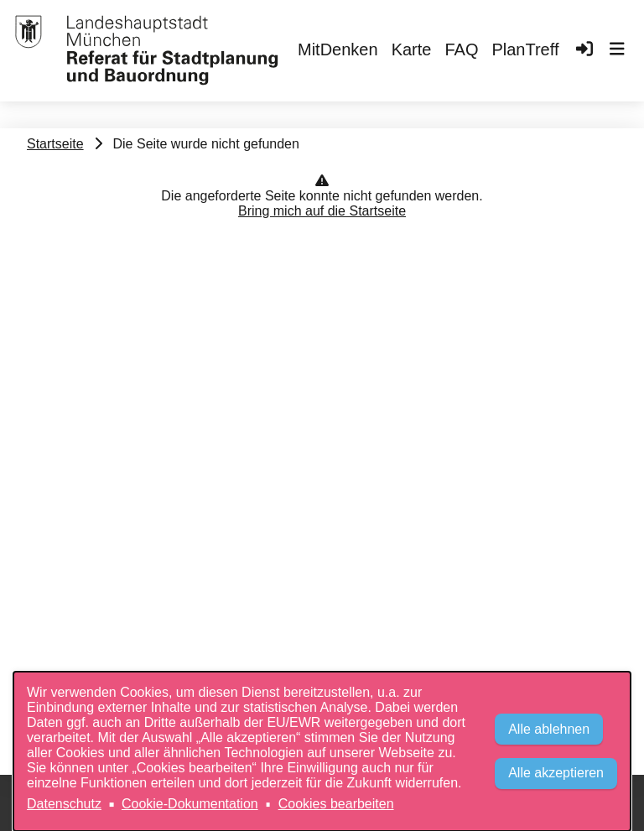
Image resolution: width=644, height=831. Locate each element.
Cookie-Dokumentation (190, 804)
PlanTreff (525, 49)
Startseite (55, 144)
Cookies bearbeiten (336, 804)
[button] (617, 51)
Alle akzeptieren (556, 773)
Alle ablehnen (549, 729)
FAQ (461, 49)
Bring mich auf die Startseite (322, 211)
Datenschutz (64, 804)
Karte (412, 49)
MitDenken (338, 49)
